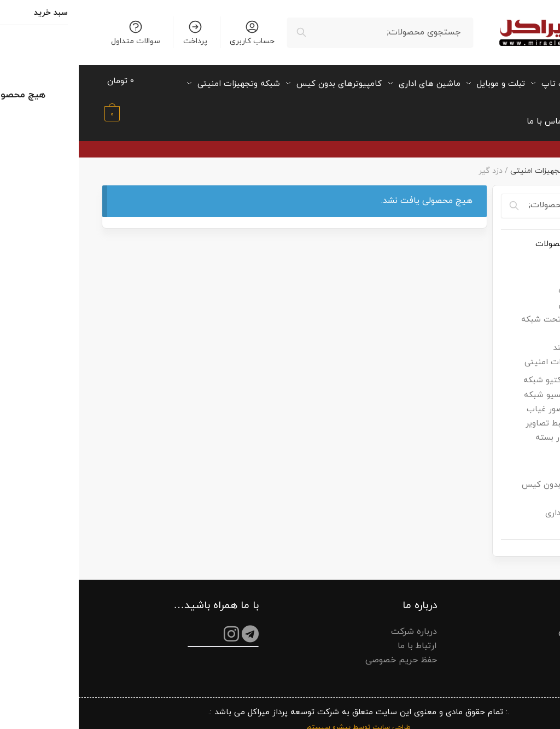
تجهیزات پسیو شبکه (482, 385)
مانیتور (516, 518)
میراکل (527, 161)
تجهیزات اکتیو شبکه (481, 371)
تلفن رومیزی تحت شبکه (485, 309)
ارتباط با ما (339, 635)
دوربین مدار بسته (487, 428)
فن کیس (512, 446)
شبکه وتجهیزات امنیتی (470, 161)
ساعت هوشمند (501, 338)
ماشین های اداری (497, 503)
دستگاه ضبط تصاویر (482, 413)
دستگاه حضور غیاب (483, 399)
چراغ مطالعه (507, 323)
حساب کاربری (173, 33)
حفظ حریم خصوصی (322, 650)
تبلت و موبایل (504, 295)
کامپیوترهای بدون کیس (486, 474)
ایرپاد (519, 266)
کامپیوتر (514, 460)
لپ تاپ (515, 489)
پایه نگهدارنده (504, 280)
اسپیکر (516, 252)
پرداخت (116, 33)
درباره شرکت (335, 621)
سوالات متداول (57, 33)
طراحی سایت (313, 718)
